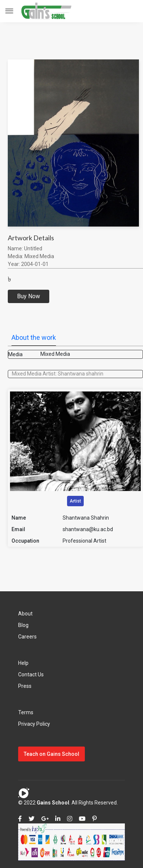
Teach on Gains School (51, 754)
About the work (34, 337)
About (25, 614)
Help (23, 663)
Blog (23, 625)
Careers (27, 637)
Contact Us (31, 674)
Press (25, 686)
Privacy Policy (34, 724)
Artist (75, 501)
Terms (26, 712)
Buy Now (29, 296)
